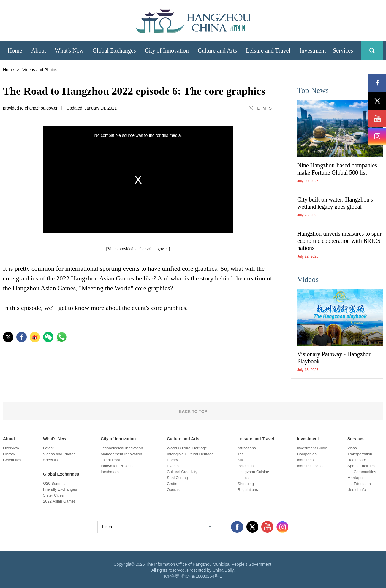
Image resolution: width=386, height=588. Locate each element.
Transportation (360, 454)
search (372, 50)
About (9, 439)
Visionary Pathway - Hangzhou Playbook (334, 358)
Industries (305, 460)
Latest (48, 448)
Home (8, 70)
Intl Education (359, 484)
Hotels (243, 478)
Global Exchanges (61, 474)
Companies (307, 454)
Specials (50, 460)
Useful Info (357, 490)
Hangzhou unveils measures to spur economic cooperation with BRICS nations (339, 241)
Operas (173, 490)
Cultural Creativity (182, 472)
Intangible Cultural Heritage (190, 454)
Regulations (248, 490)
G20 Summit (54, 483)
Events (173, 466)
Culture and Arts (183, 439)
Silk (241, 460)
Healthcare (357, 460)
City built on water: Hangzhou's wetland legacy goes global (335, 203)
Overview (11, 448)
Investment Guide (312, 448)
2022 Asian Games (59, 501)
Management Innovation (121, 454)
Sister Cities (53, 495)
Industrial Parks (310, 466)
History (9, 454)
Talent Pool (110, 460)
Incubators (110, 472)
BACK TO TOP (193, 411)
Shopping (246, 484)
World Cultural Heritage (187, 448)
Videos (308, 279)
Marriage (355, 478)
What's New (55, 439)
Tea (241, 454)
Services (356, 439)
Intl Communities (362, 472)
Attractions (247, 448)
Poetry (173, 460)
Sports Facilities (361, 466)
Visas (352, 448)
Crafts (172, 484)
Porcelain (246, 466)
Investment (308, 439)
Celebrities (12, 460)
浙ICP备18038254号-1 (201, 576)
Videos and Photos (59, 454)
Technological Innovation (122, 448)
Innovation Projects (117, 466)
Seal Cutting (177, 478)
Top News (313, 90)
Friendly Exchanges (60, 489)
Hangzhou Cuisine (253, 472)
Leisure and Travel (256, 439)
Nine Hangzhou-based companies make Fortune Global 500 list (337, 169)
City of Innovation (118, 439)
